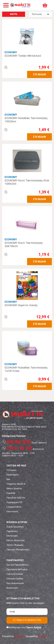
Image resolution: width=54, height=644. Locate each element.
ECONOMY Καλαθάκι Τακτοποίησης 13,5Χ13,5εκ (26, 369)
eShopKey (19, 636)
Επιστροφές (12, 536)
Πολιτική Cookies (15, 574)
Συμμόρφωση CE (14, 502)
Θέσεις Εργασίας (14, 488)
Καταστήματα (12, 475)
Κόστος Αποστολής (16, 540)
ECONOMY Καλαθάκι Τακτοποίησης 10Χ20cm (26, 120)
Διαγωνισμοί (12, 588)
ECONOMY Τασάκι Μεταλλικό (23, 56)
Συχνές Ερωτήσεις (15, 527)
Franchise (11, 493)
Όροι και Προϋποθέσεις (18, 565)
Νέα (8, 479)
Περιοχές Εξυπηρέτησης (18, 550)
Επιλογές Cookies (15, 579)
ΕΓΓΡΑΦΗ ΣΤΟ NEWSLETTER (27, 620)
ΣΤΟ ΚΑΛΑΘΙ (39, 74)
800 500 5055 (17, 442)
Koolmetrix (44, 636)
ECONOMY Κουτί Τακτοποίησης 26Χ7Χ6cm (24, 245)
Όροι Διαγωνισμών (15, 583)
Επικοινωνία (12, 511)
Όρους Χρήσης (34, 627)
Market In (20, 5)
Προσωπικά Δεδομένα (17, 569)
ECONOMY (11, 52)
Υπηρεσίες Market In (16, 484)
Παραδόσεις (12, 531)
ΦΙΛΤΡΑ (14, 14)
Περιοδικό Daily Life (16, 498)
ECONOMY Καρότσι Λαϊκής (21, 305)
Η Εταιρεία (11, 470)
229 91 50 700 (17, 448)
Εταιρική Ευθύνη (14, 507)
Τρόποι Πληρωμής (15, 545)
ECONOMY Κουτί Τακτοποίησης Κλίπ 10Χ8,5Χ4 (27, 182)
